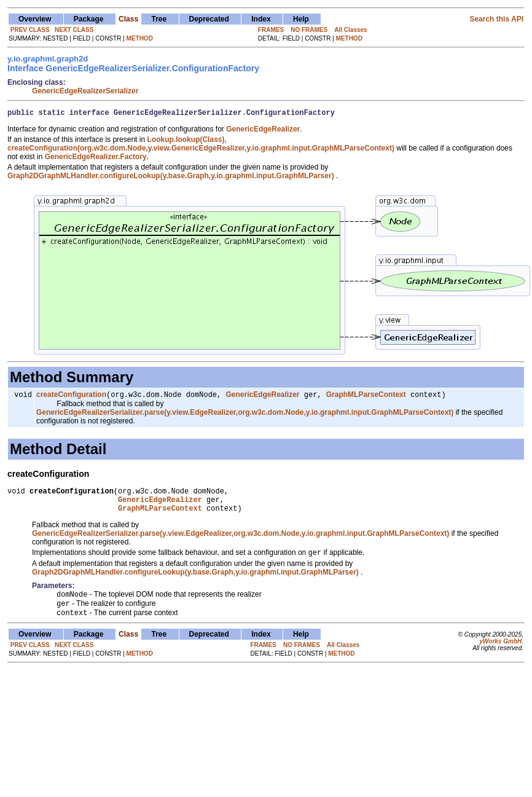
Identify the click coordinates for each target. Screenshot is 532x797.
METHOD (140, 38)
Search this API (496, 19)
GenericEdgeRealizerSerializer (85, 91)
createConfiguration (71, 398)
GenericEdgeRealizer (262, 398)
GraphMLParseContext (366, 398)
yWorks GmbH (500, 655)
